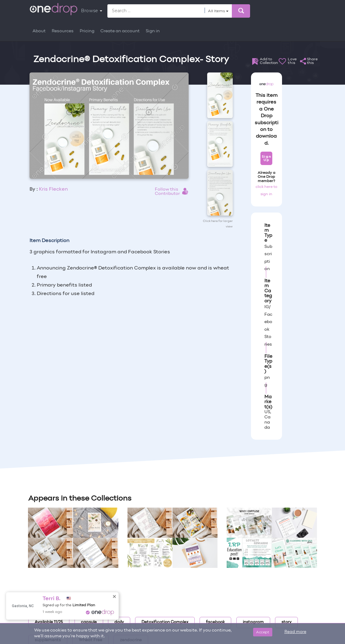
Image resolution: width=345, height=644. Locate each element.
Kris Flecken (53, 189)
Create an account (120, 31)
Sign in (153, 31)
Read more (295, 632)
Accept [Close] (263, 632)
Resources (63, 31)
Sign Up (266, 158)
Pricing (87, 31)
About (39, 31)
